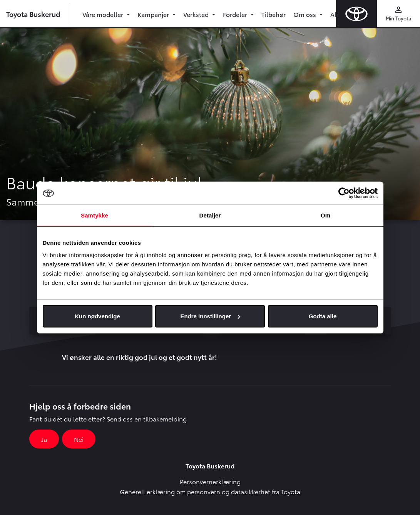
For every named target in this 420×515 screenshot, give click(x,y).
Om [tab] (325, 215)
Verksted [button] (197, 14)
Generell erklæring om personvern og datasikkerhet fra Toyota (210, 491)
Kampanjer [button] (154, 14)
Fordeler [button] (236, 14)
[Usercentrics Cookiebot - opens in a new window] (344, 193)
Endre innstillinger (210, 316)
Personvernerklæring (210, 481)
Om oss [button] (305, 14)
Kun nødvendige (97, 316)
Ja (44, 439)
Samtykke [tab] (95, 215)
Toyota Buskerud (33, 14)
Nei (79, 439)
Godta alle (323, 316)
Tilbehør (274, 14)
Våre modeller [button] (104, 14)
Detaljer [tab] (210, 215)
